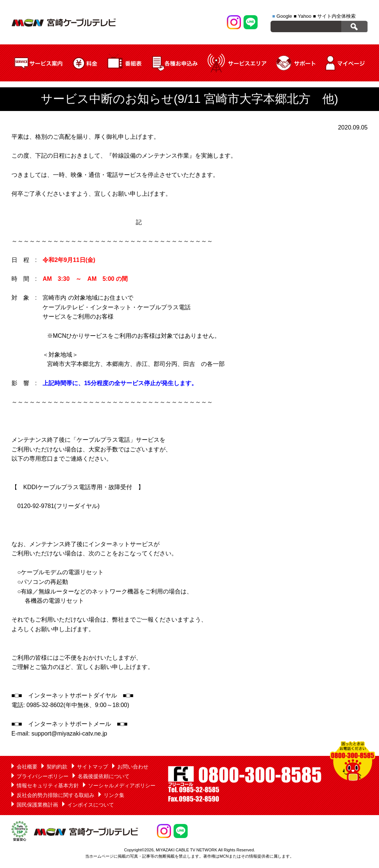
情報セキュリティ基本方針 (48, 785)
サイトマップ (93, 767)
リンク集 (114, 795)
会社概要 (27, 767)
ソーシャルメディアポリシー (122, 785)
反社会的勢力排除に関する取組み (56, 795)
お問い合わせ (133, 767)
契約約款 (57, 767)
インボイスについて (91, 805)
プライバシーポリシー (43, 776)
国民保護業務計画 (37, 805)
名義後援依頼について (104, 776)
